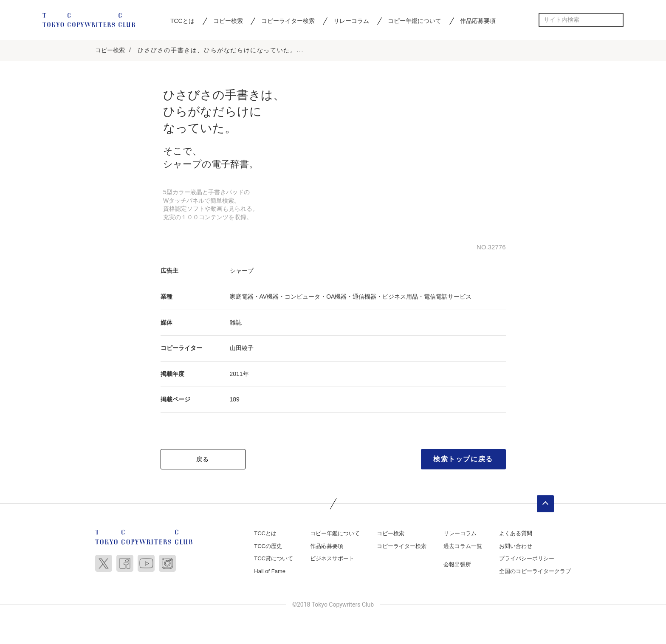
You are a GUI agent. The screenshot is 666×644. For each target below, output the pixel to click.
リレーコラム (351, 21)
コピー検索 (228, 21)
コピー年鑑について (415, 21)
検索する (617, 20)
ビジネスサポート (332, 559)
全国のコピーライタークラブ (535, 572)
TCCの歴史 (268, 547)
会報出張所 (457, 565)
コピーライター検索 (288, 21)
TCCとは (182, 21)
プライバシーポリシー (527, 559)
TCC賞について (274, 559)
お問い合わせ (516, 547)
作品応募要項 (478, 21)
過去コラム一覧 (463, 547)
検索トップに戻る (463, 460)
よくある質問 (516, 534)
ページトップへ (545, 505)
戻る (203, 460)
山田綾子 (242, 349)
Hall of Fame (270, 572)
